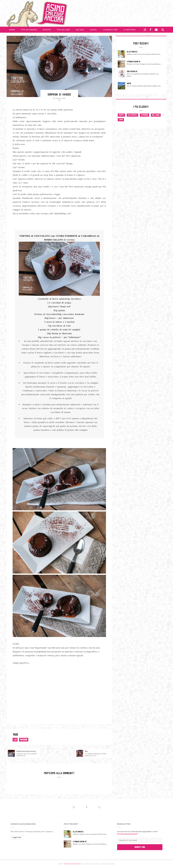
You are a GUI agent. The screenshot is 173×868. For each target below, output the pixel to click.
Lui (59, 100)
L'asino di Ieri (110, 30)
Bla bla (80, 30)
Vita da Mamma (29, 30)
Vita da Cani (63, 30)
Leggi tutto (17, 837)
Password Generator (108, 864)
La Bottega (130, 30)
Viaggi (93, 30)
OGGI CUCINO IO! (132, 71)
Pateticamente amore (26, 751)
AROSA (129, 83)
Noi (86, 751)
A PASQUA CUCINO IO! (134, 62)
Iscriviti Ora (140, 847)
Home (12, 30)
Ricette (47, 30)
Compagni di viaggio (59, 94)
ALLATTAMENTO (132, 52)
